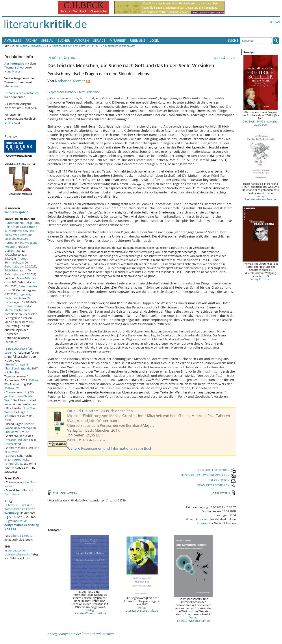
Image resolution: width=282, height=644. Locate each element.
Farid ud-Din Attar (82, 411)
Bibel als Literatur (22, 536)
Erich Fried (11, 270)
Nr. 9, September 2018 (59, 46)
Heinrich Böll (13, 227)
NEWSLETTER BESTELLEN (216, 485)
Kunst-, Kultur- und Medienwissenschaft (106, 46)
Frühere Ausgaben (29, 46)
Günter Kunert (14, 223)
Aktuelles (13, 40)
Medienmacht (14, 86)
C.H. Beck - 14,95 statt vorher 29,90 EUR (261, 123)
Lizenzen (203, 523)
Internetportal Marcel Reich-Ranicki (18, 308)
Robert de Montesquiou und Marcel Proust (20, 430)
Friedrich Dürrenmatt (17, 249)
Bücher (64, 40)
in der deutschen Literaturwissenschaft (19, 552)
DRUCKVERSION (222, 480)
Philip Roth (32, 223)
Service (99, 40)
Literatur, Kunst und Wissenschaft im (20, 509)
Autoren (82, 40)
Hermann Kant (14, 243)
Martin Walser (18, 231)
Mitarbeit (118, 40)
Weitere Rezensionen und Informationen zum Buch (110, 448)
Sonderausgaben (16, 212)
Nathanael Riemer (70, 81)
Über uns (138, 40)
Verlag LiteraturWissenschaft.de (90, 612)
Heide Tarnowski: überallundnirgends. (18, 366)
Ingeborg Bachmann (18, 296)
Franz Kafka (12, 494)
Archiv (31, 40)
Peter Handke (28, 286)
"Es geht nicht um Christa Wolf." (19, 396)
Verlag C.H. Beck (261, 279)
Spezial (47, 40)
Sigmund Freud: (22, 525)
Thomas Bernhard (16, 260)
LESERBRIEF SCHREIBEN (217, 470)
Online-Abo (12, 122)
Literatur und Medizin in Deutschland (20, 442)
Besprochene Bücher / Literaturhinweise (74, 92)
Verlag (275, 22)
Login (154, 40)
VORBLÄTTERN (225, 58)
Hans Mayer (12, 71)
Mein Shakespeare (16, 239)
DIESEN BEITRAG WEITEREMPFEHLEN (208, 475)
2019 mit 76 (12, 388)
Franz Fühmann (27, 278)
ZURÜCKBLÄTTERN (61, 58)
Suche (233, 40)
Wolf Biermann (23, 235)
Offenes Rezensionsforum (21, 93)
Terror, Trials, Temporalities (17, 462)
